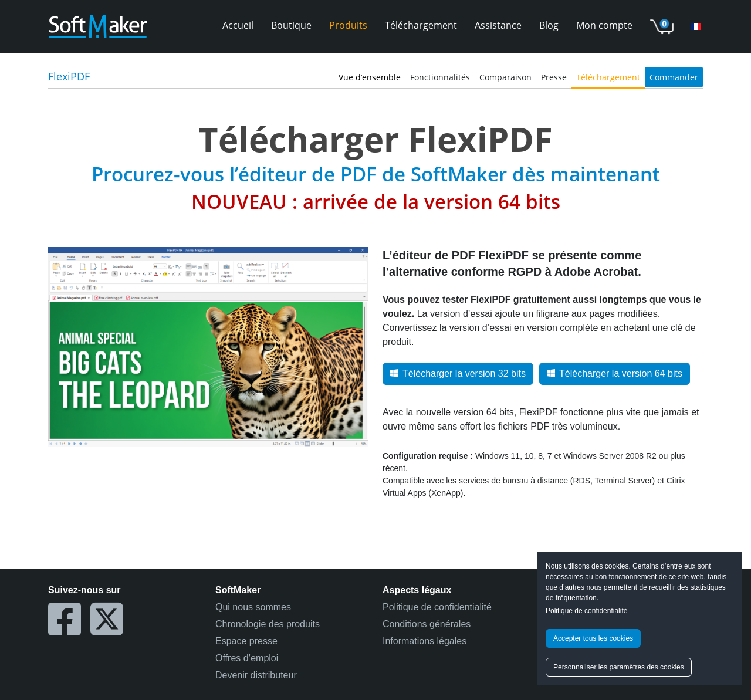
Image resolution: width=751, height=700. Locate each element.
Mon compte (604, 25)
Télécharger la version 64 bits (615, 373)
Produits (348, 25)
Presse (554, 77)
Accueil (238, 25)
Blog (549, 25)
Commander (674, 77)
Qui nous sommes (253, 607)
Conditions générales (427, 624)
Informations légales (424, 641)
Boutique (291, 25)
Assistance (498, 25)
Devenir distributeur (256, 675)
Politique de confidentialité (586, 611)
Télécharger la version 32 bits (458, 373)
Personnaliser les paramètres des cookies (619, 667)
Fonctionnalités (440, 77)
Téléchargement (421, 25)
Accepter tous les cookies (593, 638)
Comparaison (505, 77)
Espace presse (246, 641)
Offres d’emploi (247, 658)
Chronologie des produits (268, 624)
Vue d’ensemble (370, 77)
